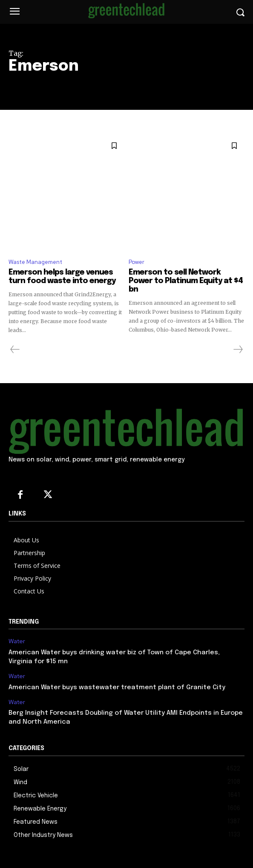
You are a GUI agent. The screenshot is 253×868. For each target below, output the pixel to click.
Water (17, 641)
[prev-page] (15, 349)
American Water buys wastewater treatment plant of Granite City (117, 688)
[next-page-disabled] (238, 349)
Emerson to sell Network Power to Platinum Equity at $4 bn (186, 281)
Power (137, 262)
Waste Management (35, 262)
